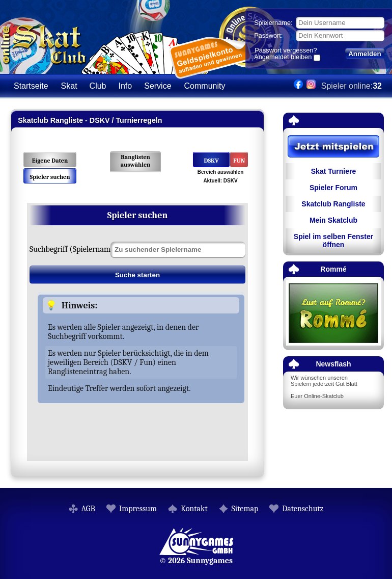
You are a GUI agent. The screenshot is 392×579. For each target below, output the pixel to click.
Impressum (138, 509)
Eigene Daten (50, 161)
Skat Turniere (333, 171)
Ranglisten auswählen (136, 161)
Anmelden (365, 54)
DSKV (211, 161)
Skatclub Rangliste (333, 204)
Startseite (31, 86)
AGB (88, 509)
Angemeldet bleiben (283, 58)
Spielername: (273, 23)
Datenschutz (303, 509)
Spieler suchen (50, 177)
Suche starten (137, 275)
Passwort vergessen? (286, 50)
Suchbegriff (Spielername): (74, 249)
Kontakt (194, 509)
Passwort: (268, 35)
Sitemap (245, 509)
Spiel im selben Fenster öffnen (333, 241)
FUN (239, 161)
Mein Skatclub (333, 220)
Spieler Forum (333, 188)
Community (205, 86)
